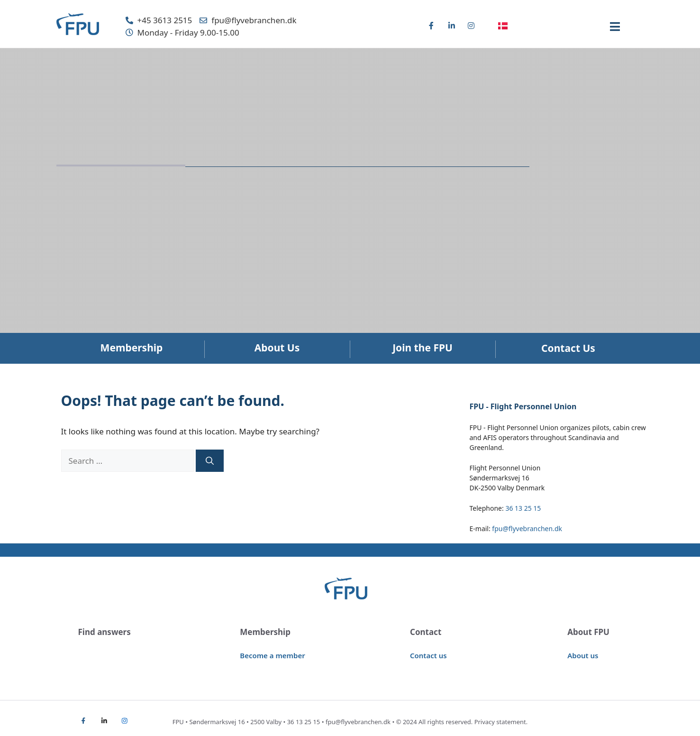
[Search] (210, 461)
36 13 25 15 (523, 508)
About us (583, 655)
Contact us (428, 655)
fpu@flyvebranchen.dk (527, 529)
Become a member (272, 655)
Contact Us (568, 348)
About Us (277, 348)
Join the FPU (423, 348)
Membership (132, 348)
